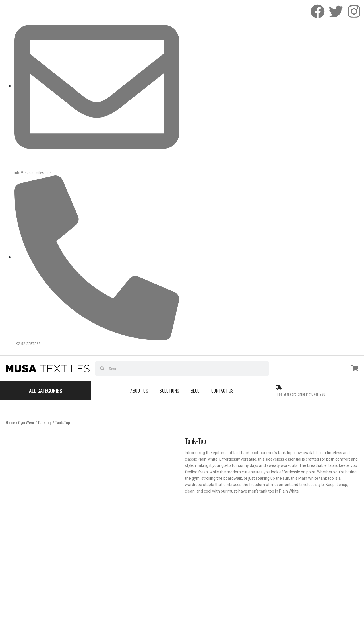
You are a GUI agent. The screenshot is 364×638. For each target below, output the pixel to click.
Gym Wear (26, 422)
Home (10, 422)
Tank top (45, 422)
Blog (195, 391)
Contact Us (223, 391)
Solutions (169, 391)
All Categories (45, 391)
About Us (139, 391)
